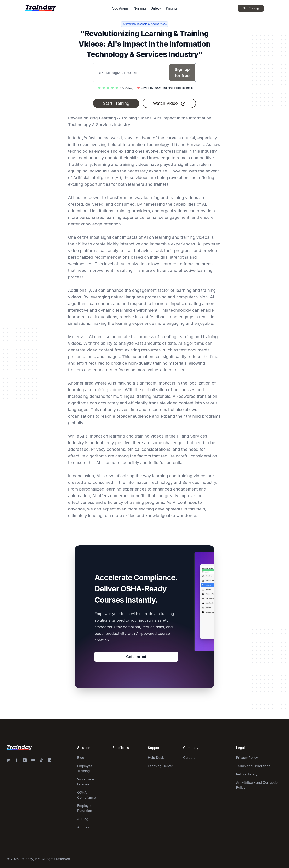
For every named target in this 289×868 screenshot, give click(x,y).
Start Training (116, 103)
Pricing (171, 8)
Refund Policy (247, 774)
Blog (81, 758)
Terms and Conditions (253, 766)
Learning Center (161, 766)
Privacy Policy (247, 758)
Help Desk (156, 758)
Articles (83, 827)
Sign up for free (182, 72)
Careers (189, 758)
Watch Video (169, 104)
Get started (136, 657)
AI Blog (83, 819)
